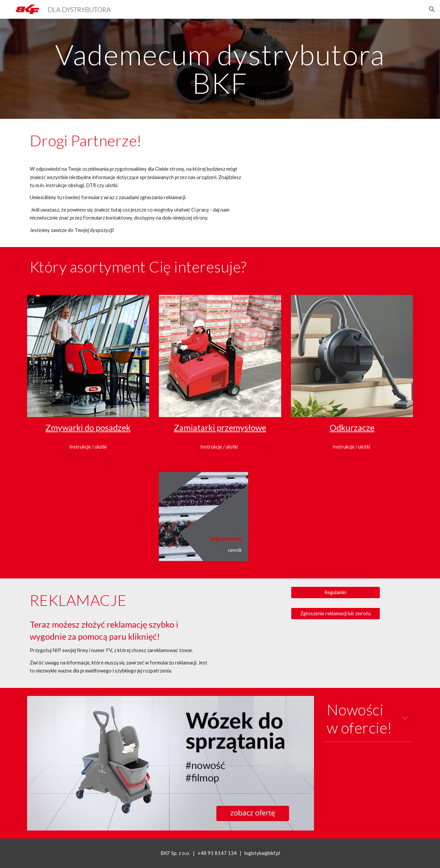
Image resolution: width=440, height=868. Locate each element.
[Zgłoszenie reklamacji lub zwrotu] (335, 613)
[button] (432, 9)
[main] (220, 69)
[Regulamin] (335, 593)
